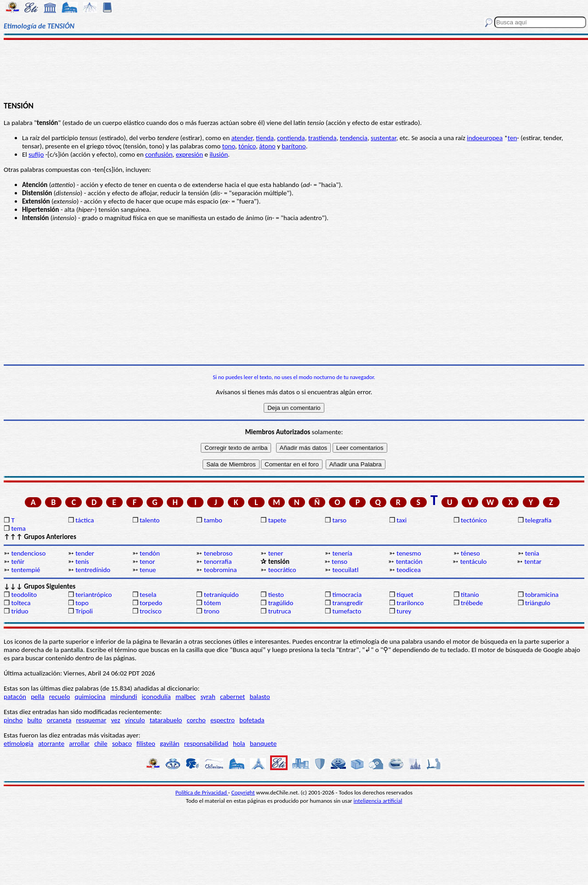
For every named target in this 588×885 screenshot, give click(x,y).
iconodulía (156, 697)
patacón (15, 697)
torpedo (151, 603)
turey (404, 611)
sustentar (383, 138)
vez (116, 720)
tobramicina (542, 595)
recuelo (60, 697)
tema (18, 528)
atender (242, 138)
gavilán (170, 743)
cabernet (232, 697)
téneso (470, 553)
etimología (19, 743)
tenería (342, 553)
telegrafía (538, 520)
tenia (532, 553)
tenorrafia (218, 562)
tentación (409, 562)
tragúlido (281, 603)
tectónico (474, 520)
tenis (82, 562)
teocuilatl (345, 570)
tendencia (354, 138)
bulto (35, 720)
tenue (148, 570)
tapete (277, 520)
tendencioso (28, 553)
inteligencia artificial (378, 801)
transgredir (348, 603)
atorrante (51, 743)
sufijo (36, 154)
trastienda (322, 138)
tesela (148, 595)
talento (150, 520)
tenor (147, 562)
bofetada (252, 720)
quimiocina (90, 697)
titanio (470, 595)
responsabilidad (206, 743)
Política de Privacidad (202, 792)
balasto (260, 697)
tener (276, 553)
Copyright (243, 792)
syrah (208, 697)
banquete (263, 743)
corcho (196, 720)
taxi (401, 520)
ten (512, 138)
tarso (339, 520)
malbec (186, 697)
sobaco (122, 743)
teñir (18, 562)
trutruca (280, 611)
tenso (339, 562)
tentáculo (474, 562)
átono (267, 146)
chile (101, 743)
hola (239, 743)
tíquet (405, 595)
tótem (212, 603)
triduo (20, 611)
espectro (223, 720)
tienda (265, 138)
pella (37, 697)
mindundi (124, 697)
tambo (213, 520)
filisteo (146, 743)
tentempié (25, 570)
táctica (85, 520)
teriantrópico (93, 595)
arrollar (79, 743)
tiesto (276, 595)
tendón (150, 553)
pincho (13, 720)
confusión (159, 154)
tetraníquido (221, 595)
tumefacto (347, 611)
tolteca (21, 603)
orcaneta (59, 720)
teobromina (220, 570)
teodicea (409, 570)
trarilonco (410, 603)
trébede (472, 603)
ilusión (219, 154)
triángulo (538, 603)
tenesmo (409, 553)
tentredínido (93, 570)
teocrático (282, 570)
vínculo (135, 720)
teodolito (24, 595)
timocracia (347, 595)
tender (85, 553)
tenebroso (218, 553)
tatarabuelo (166, 720)
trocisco (151, 611)
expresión (189, 154)
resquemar (91, 720)
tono (229, 146)
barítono (294, 146)
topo (82, 603)
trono (212, 611)
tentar (533, 562)
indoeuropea (485, 138)
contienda (291, 138)
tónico (247, 146)
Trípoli (84, 611)
